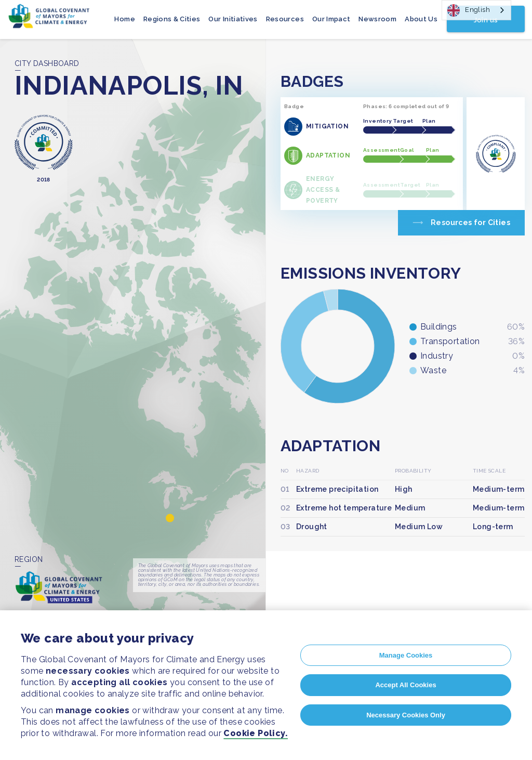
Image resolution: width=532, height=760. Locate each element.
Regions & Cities (172, 19)
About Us (421, 19)
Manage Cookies (406, 655)
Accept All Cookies (405, 685)
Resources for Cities (470, 222)
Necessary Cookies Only (406, 715)
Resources (285, 19)
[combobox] (476, 10)
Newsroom (377, 19)
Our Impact (331, 19)
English (469, 10)
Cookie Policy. (256, 733)
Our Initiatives (233, 19)
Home (124, 19)
